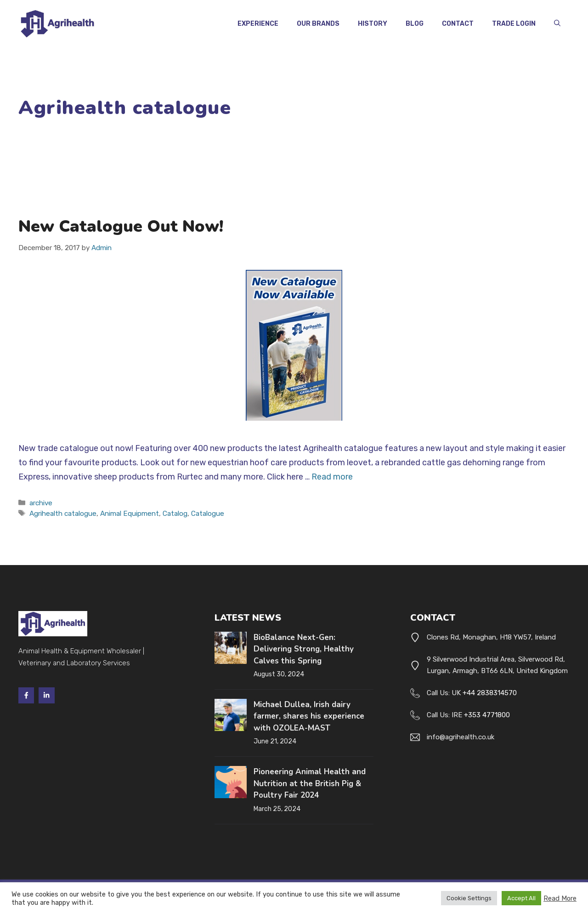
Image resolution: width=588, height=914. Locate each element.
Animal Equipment (130, 514)
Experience (258, 24)
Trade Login (514, 24)
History (373, 24)
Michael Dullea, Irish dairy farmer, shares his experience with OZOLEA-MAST (309, 716)
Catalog (175, 514)
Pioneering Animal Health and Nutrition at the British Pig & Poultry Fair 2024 (310, 783)
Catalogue (208, 514)
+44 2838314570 (490, 693)
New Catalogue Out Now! (121, 226)
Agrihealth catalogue (63, 514)
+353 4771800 (487, 715)
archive (41, 503)
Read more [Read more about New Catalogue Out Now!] (332, 477)
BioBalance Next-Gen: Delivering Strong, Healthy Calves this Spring (304, 649)
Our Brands (318, 24)
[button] (557, 24)
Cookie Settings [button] (469, 898)
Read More (560, 898)
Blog (415, 24)
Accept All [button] (521, 898)
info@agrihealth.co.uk (461, 737)
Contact (458, 24)
